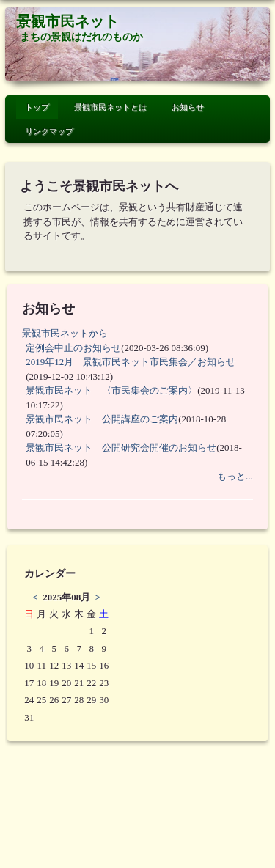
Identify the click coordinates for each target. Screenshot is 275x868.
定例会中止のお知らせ (73, 348)
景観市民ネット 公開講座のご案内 (102, 419)
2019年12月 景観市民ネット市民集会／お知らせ (140, 362)
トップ (37, 107)
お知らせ (188, 107)
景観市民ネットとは (110, 107)
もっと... (235, 476)
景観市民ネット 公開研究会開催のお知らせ (121, 448)
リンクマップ (49, 131)
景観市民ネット (67, 22)
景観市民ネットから (65, 333)
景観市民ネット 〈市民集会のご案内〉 (111, 390)
